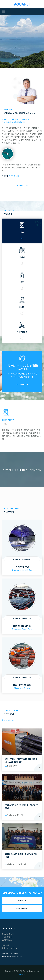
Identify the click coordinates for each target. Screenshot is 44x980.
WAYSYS (22, 974)
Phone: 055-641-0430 (22, 559)
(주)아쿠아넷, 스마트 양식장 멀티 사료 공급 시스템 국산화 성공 (22, 760)
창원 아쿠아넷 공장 (22, 685)
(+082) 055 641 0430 (10, 953)
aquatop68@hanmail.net (12, 956)
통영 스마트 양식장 (22, 626)
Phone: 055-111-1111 (22, 618)
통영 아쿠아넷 (22, 567)
